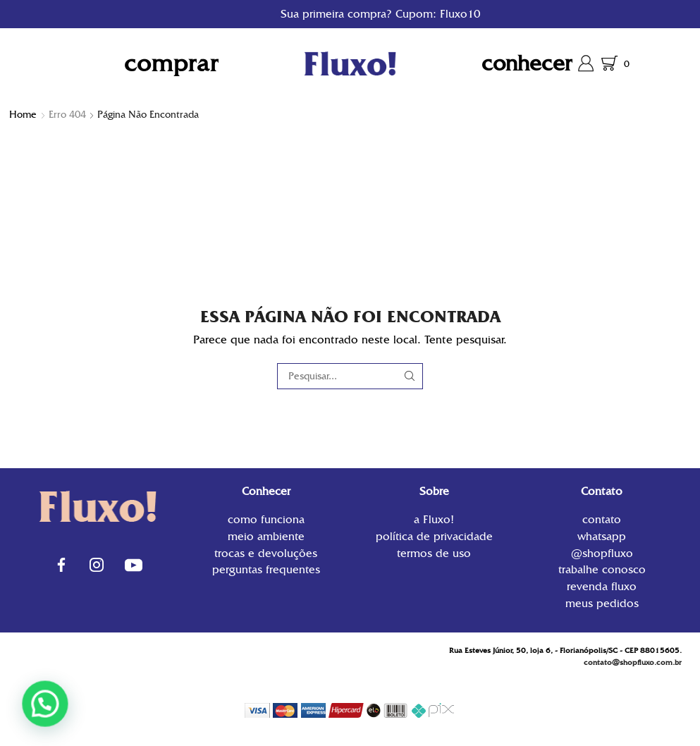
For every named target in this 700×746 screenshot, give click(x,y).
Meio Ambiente (266, 536)
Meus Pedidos (602, 603)
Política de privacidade (434, 536)
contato (602, 521)
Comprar (171, 63)
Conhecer (527, 63)
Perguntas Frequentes (266, 569)
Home (23, 114)
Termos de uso (434, 552)
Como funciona (266, 521)
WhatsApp (602, 536)
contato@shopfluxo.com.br (633, 662)
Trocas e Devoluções (266, 553)
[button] (40, 705)
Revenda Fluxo (602, 586)
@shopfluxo (602, 553)
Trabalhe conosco (602, 569)
